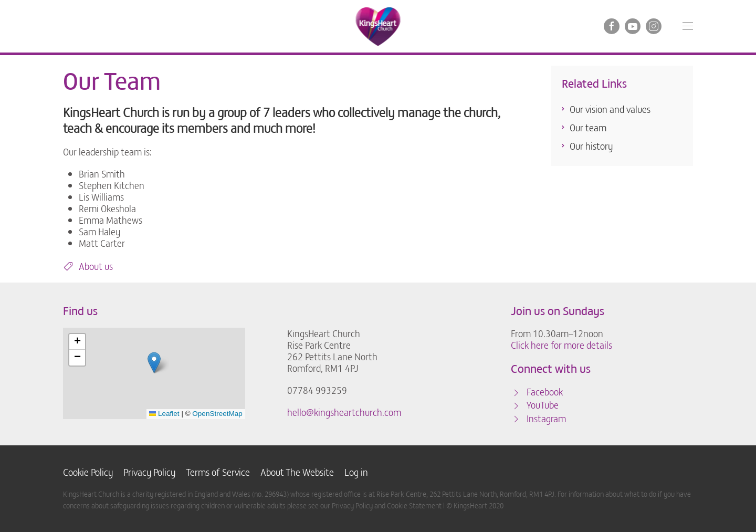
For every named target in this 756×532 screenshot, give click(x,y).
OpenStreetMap (217, 414)
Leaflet (164, 414)
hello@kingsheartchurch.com (344, 412)
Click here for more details (561, 345)
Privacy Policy (149, 472)
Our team (588, 127)
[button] (688, 26)
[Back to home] (378, 26)
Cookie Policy (88, 472)
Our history (591, 146)
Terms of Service (218, 472)
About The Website (297, 472)
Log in (356, 472)
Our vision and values (610, 109)
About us (88, 266)
